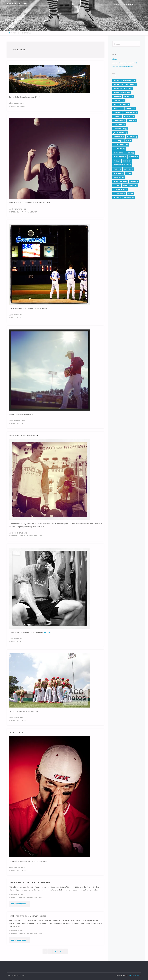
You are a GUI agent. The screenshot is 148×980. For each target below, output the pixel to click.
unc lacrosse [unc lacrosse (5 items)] (119, 193)
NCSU (21, 212)
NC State (39, 536)
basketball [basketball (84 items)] (119, 101)
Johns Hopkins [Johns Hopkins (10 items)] (120, 133)
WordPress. (137, 975)
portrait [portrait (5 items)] (134, 157)
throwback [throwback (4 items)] (119, 177)
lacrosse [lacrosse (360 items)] (119, 137)
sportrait (29, 212)
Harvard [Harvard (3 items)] (132, 121)
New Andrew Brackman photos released (29, 882)
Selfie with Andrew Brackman (24, 436)
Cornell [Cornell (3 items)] (130, 109)
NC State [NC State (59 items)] (118, 141)
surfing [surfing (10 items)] (129, 169)
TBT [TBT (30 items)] (128, 173)
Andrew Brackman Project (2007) (125, 63)
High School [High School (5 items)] (119, 125)
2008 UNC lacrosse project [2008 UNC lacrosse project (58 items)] (124, 81)
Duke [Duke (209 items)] (117, 113)
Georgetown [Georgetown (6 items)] (119, 121)
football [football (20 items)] (129, 117)
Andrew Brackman (18, 536)
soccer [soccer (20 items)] (127, 161)
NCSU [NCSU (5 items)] (128, 141)
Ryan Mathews (16, 733)
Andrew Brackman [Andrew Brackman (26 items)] (122, 93)
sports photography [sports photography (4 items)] (122, 165)
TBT (36, 212)
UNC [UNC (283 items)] (117, 185)
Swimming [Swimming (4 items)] (118, 173)
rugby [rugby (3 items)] (117, 161)
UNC (21, 318)
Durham (22, 106)
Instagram (48, 632)
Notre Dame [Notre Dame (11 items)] (119, 149)
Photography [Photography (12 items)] (120, 157)
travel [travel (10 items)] (134, 181)
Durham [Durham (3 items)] (117, 117)
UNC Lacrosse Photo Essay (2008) (125, 67)
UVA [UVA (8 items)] (131, 193)
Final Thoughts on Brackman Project (28, 916)
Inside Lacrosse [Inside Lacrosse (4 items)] (120, 129)
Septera (128, 975)
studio (30, 870)
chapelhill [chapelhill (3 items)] (118, 109)
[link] (139, 5)
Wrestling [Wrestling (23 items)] (129, 197)
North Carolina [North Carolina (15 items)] (121, 145)
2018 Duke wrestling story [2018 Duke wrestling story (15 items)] (125, 85)
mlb (21, 642)
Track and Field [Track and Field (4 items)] (120, 181)
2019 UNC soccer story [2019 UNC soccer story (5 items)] (123, 89)
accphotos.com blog (18, 4)
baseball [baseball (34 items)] (129, 97)
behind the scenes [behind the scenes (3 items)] (121, 105)
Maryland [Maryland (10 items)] (132, 137)
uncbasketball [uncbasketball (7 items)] (120, 189)
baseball (15, 106)
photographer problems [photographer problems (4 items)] (124, 153)
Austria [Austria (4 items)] (117, 97)
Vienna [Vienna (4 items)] (117, 197)
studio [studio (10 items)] (117, 169)
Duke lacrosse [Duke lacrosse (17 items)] (130, 113)
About (115, 59)
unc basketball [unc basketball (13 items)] (130, 185)
